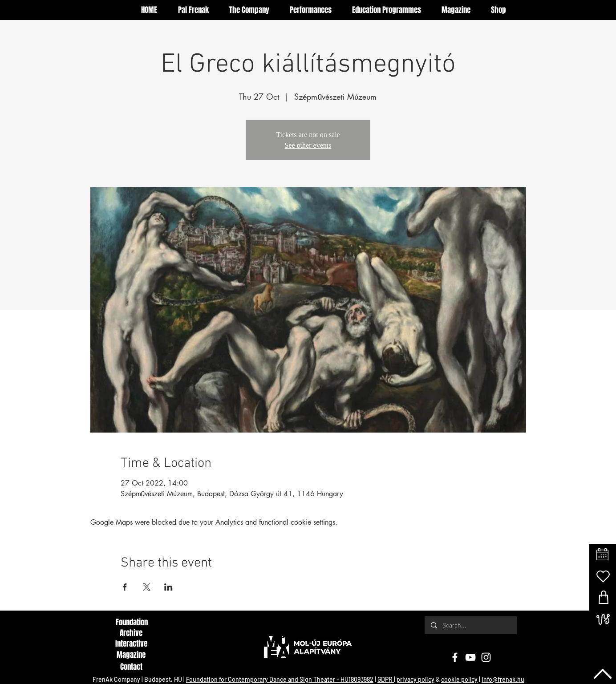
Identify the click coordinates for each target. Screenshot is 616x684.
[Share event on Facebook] (125, 587)
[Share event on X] (147, 587)
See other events (308, 145)
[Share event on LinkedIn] (168, 587)
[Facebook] (455, 657)
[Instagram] (486, 657)
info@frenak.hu (503, 679)
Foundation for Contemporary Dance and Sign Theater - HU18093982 (280, 679)
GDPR (386, 679)
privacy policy (415, 679)
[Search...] (470, 625)
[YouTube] (470, 657)
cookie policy (459, 679)
